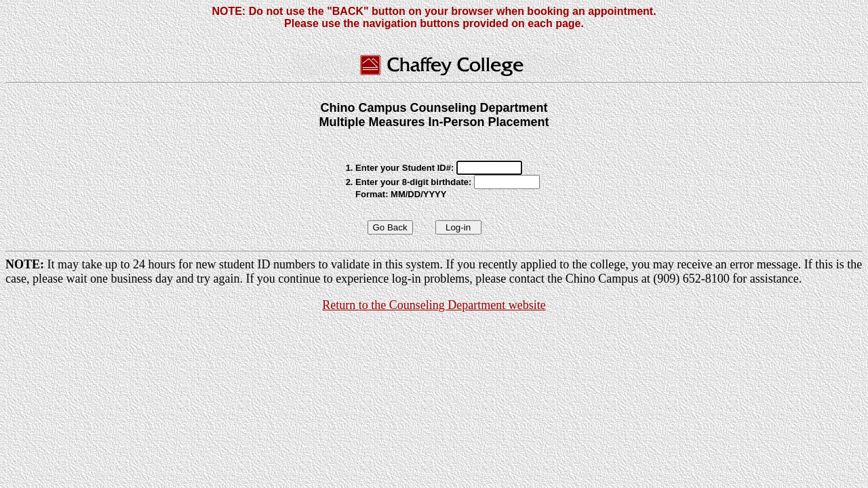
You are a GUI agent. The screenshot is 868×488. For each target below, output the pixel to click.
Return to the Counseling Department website (434, 305)
